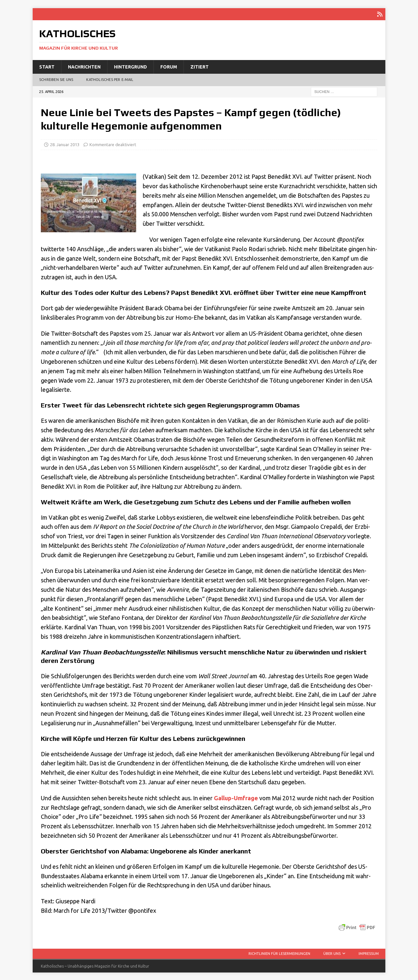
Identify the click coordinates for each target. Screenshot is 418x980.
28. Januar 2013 (65, 144)
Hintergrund (130, 66)
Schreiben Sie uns (56, 79)
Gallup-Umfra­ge (236, 797)
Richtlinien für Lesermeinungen (279, 953)
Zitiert (200, 66)
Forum (169, 66)
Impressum (369, 953)
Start (47, 66)
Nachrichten (84, 66)
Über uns (332, 953)
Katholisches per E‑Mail (110, 79)
